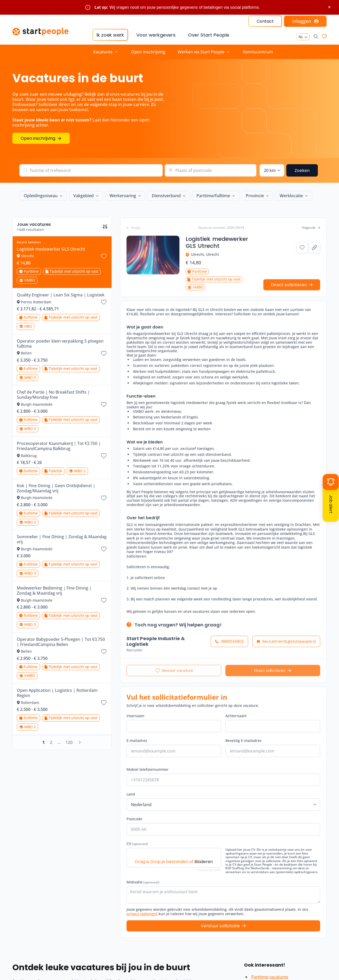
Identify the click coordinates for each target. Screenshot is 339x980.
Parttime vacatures (270, 977)
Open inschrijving (148, 52)
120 (69, 742)
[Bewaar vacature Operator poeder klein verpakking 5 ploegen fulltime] (104, 353)
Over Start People (209, 35)
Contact (265, 21)
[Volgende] (80, 742)
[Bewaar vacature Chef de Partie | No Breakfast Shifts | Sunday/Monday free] (104, 404)
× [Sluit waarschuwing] (329, 7)
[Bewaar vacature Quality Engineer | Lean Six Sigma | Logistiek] (104, 302)
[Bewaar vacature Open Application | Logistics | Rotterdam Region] (104, 703)
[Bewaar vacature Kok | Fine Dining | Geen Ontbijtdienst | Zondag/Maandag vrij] (104, 498)
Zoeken (302, 171)
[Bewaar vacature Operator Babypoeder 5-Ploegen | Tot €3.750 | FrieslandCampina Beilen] (104, 652)
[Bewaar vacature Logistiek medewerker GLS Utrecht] (104, 256)
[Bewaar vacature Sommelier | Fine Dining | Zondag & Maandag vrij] (104, 549)
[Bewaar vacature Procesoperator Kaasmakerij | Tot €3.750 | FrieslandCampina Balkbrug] (104, 456)
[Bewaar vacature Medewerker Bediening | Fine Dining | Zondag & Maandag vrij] (104, 600)
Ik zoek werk (110, 35)
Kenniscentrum (258, 52)
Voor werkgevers (156, 35)
